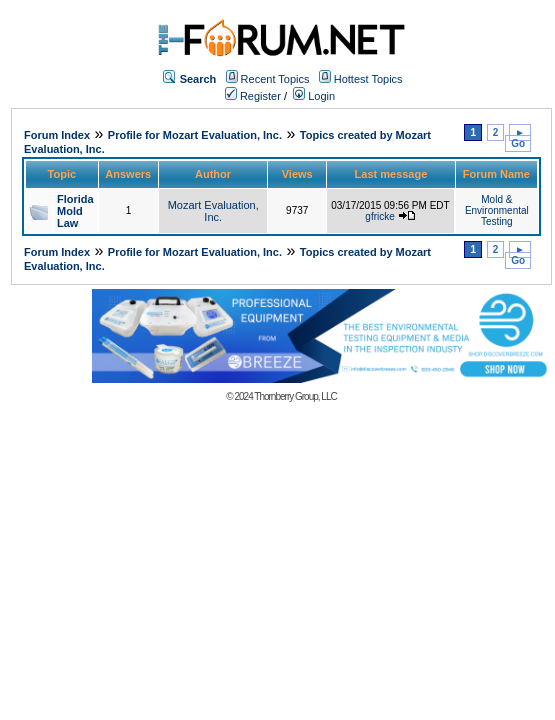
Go (518, 143)
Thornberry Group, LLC (295, 396)
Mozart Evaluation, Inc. (213, 211)
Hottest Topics (368, 79)
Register (253, 96)
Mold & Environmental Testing (497, 210)
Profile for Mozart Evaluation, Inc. (195, 135)
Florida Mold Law (75, 211)
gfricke (379, 216)
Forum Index (57, 135)
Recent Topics (275, 79)
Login (314, 96)
